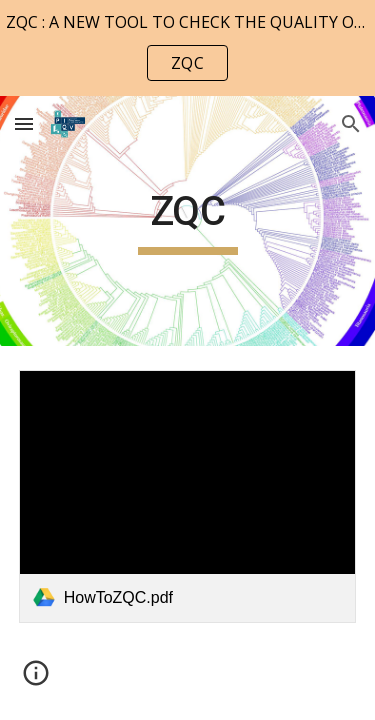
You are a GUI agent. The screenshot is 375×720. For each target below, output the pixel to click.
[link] (188, 496)
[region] (187, 48)
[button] (24, 123)
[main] (188, 221)
